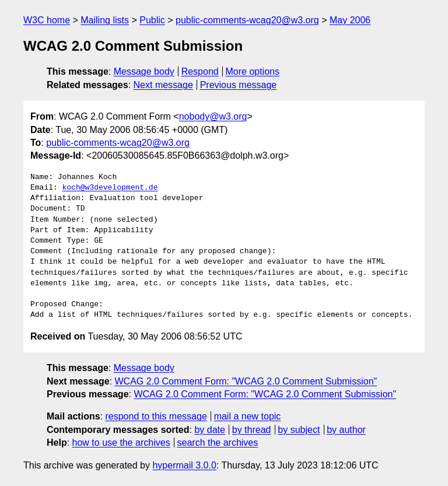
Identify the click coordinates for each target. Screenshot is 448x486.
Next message (163, 85)
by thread (252, 430)
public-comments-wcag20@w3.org (247, 20)
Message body (144, 71)
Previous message (239, 85)
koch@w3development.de (110, 188)
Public (152, 20)
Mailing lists (105, 20)
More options (253, 71)
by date (209, 430)
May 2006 (350, 20)
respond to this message (156, 416)
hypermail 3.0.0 (184, 465)
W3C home (47, 20)
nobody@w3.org (213, 116)
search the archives (218, 443)
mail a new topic (248, 416)
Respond (200, 71)
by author (346, 430)
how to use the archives (121, 443)
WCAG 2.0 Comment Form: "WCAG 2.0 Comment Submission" (246, 381)
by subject (299, 430)
